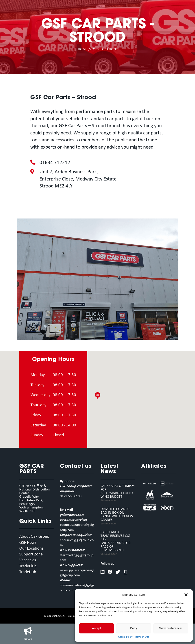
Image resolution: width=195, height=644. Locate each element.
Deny (134, 628)
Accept (97, 628)
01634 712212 (55, 163)
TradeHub (28, 572)
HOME (83, 49)
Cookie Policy (125, 637)
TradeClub (28, 566)
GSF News (28, 543)
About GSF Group (34, 537)
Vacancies (28, 560)
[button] (186, 595)
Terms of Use (142, 637)
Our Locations (31, 549)
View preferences (171, 628)
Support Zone (31, 554)
